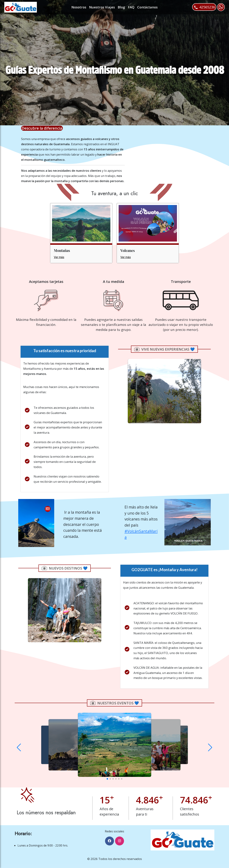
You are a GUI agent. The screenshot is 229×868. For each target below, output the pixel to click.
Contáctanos (147, 7)
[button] (19, 748)
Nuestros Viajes (102, 7)
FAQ (131, 7)
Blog (121, 7)
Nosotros (79, 7)
